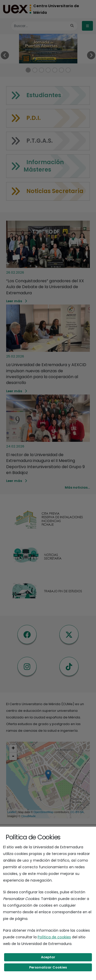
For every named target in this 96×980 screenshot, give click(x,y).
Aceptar (48, 957)
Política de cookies (54, 937)
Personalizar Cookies (48, 967)
